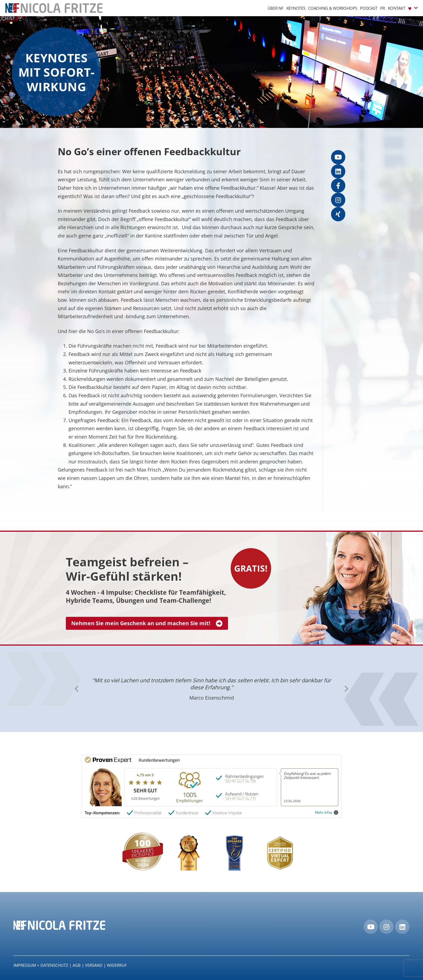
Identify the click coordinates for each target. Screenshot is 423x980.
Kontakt (397, 8)
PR (382, 8)
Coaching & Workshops (332, 8)
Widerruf (117, 965)
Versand (94, 965)
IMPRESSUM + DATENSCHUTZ (41, 965)
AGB (77, 965)
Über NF (276, 8)
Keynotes (296, 8)
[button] (8, 72)
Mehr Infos (327, 813)
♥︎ (413, 8)
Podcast (369, 8)
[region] (211, 72)
